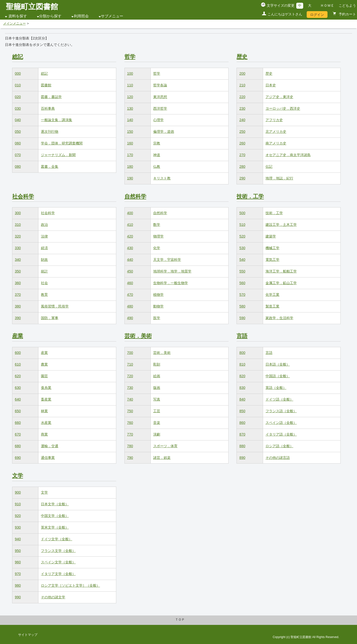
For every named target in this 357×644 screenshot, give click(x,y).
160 (130, 143)
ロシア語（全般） (279, 446)
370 (18, 295)
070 (18, 155)
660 (18, 423)
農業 (44, 364)
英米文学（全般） (55, 527)
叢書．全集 (50, 167)
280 (242, 167)
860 (242, 423)
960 (18, 562)
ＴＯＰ (180, 620)
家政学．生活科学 (279, 318)
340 (18, 260)
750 (130, 411)
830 (242, 388)
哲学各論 (160, 85)
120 (130, 97)
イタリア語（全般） (281, 434)
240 (242, 120)
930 (18, 527)
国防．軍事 (50, 318)
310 (18, 225)
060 (18, 143)
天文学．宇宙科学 (167, 260)
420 (130, 236)
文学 (18, 476)
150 (130, 132)
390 (18, 318)
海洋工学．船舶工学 (281, 271)
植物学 (158, 295)
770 (130, 434)
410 (130, 225)
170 (130, 155)
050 (18, 132)
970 (18, 574)
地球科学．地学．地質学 (172, 271)
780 (130, 446)
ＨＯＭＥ (327, 5)
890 (242, 458)
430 (130, 248)
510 (242, 225)
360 (18, 283)
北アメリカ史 (276, 132)
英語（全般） (276, 388)
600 (18, 353)
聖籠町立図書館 (32, 7)
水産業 (46, 423)
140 (130, 120)
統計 (44, 271)
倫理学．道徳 (164, 132)
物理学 (158, 236)
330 (18, 248)
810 (242, 364)
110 (130, 85)
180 (130, 167)
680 (18, 446)
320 (18, 236)
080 (18, 167)
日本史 (271, 85)
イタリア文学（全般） (58, 574)
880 (242, 446)
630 (18, 388)
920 (18, 516)
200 (242, 73)
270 (242, 155)
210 (242, 85)
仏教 (157, 167)
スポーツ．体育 (165, 446)
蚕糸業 (46, 388)
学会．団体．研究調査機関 (62, 143)
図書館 (46, 85)
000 (18, 73)
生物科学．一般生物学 (171, 283)
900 (18, 492)
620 (18, 376)
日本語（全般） (278, 364)
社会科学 (23, 196)
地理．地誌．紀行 (279, 178)
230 (242, 108)
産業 (18, 336)
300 (18, 213)
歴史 (242, 57)
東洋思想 (160, 97)
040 (18, 120)
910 (18, 504)
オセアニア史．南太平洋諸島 (288, 155)
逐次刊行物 (50, 132)
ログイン (317, 15)
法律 (44, 236)
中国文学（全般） (55, 516)
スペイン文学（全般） (58, 562)
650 (18, 411)
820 (242, 376)
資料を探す (18, 16)
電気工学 (272, 260)
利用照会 (81, 16)
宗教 (157, 143)
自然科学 (135, 196)
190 (130, 178)
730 (130, 388)
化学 (157, 248)
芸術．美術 (138, 336)
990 (18, 597)
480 (130, 306)
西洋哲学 (160, 108)
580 (242, 306)
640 (18, 399)
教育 (44, 295)
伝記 (269, 167)
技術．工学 (250, 196)
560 (242, 283)
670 (18, 434)
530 (242, 248)
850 (242, 411)
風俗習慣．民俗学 (55, 306)
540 (242, 260)
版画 (157, 388)
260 (242, 143)
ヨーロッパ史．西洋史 (283, 108)
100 (130, 73)
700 (130, 353)
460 (130, 283)
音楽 (157, 423)
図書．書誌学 (51, 97)
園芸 (44, 376)
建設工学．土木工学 (281, 225)
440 (130, 260)
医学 (157, 318)
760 (130, 423)
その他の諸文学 (53, 597)
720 (130, 376)
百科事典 (48, 108)
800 (242, 353)
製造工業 (272, 306)
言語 (242, 336)
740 (130, 399)
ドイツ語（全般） (279, 399)
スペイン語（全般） (281, 423)
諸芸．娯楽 (162, 458)
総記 (18, 57)
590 (242, 318)
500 (242, 213)
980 (18, 585)
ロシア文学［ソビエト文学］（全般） (70, 585)
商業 (44, 434)
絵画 (157, 376)
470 (130, 295)
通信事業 (48, 458)
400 (130, 213)
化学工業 (272, 295)
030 (18, 108)
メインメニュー (15, 24)
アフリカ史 (274, 120)
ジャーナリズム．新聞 (58, 155)
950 (18, 551)
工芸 (157, 411)
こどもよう (347, 5)
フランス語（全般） (281, 411)
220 (242, 97)
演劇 (157, 434)
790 (130, 458)
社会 (44, 283)
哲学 (130, 57)
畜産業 (46, 399)
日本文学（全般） (55, 504)
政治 (44, 225)
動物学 (158, 306)
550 (242, 271)
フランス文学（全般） (58, 551)
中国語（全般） (278, 376)
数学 (157, 225)
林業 (44, 411)
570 (242, 295)
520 (242, 236)
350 (18, 271)
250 (242, 132)
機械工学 (272, 248)
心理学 (158, 120)
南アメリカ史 (276, 143)
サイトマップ (28, 635)
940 (18, 539)
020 (18, 97)
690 (18, 458)
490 (130, 318)
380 (18, 306)
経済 (44, 248)
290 (242, 178)
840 (242, 399)
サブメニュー (112, 16)
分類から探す (50, 16)
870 (242, 434)
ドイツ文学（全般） (57, 539)
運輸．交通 (50, 446)
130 (130, 108)
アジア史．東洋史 (279, 97)
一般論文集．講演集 (57, 120)
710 (130, 364)
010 (18, 85)
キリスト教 (162, 178)
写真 (157, 399)
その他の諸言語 (278, 458)
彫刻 (157, 364)
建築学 (271, 236)
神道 (157, 155)
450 (130, 271)
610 (18, 364)
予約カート (347, 14)
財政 (44, 260)
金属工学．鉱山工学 (281, 283)
